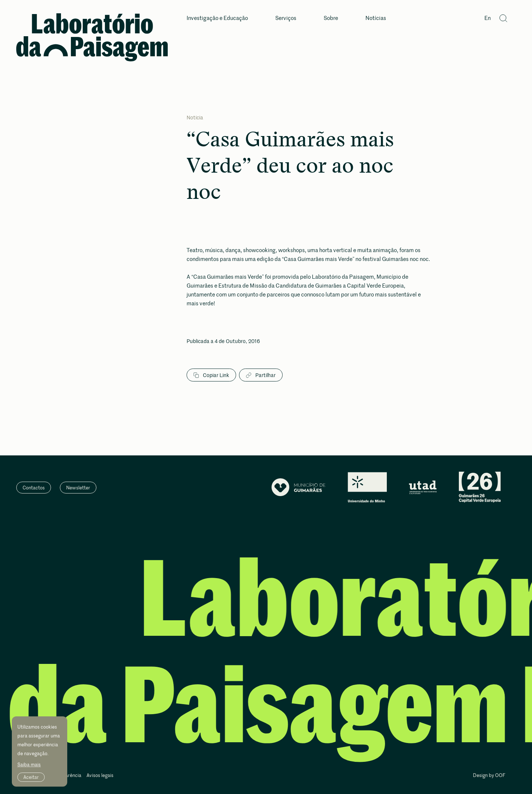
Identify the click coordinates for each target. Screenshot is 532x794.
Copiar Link (211, 375)
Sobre (331, 18)
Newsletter (78, 488)
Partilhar (261, 375)
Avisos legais (100, 776)
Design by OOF (489, 776)
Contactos (34, 488)
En (487, 18)
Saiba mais (29, 764)
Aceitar (31, 777)
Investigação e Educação (217, 18)
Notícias (376, 18)
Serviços (286, 18)
